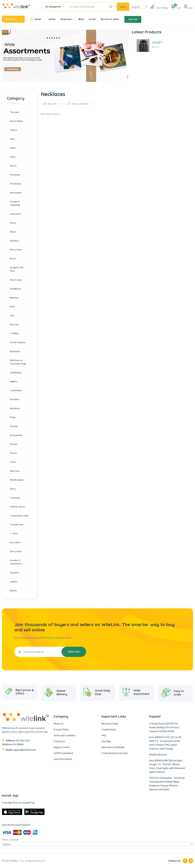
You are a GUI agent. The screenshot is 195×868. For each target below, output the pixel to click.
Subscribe (74, 652)
